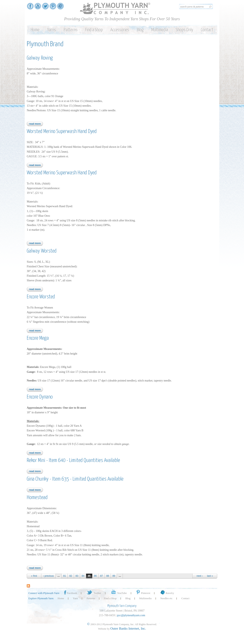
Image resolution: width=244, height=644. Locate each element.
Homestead (37, 498)
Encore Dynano (40, 397)
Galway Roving (40, 58)
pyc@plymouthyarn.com (131, 615)
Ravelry (167, 593)
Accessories (120, 30)
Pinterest (143, 593)
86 (95, 576)
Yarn (75, 598)
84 (83, 576)
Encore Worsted (41, 297)
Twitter (94, 593)
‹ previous (49, 576)
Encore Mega (38, 338)
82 (71, 576)
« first (34, 576)
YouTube (118, 593)
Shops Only (184, 30)
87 (101, 576)
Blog (140, 30)
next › (200, 576)
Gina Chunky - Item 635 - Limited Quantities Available (75, 479)
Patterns (71, 30)
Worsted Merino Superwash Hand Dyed (62, 131)
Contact (207, 30)
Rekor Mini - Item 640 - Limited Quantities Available (73, 460)
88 (108, 576)
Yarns (52, 30)
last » (210, 576)
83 (77, 576)
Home (35, 30)
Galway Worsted (42, 251)
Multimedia (160, 30)
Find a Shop (94, 30)
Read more (36, 124)
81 (65, 576)
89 (114, 576)
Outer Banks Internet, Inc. (128, 628)
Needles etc (166, 598)
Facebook (70, 593)
